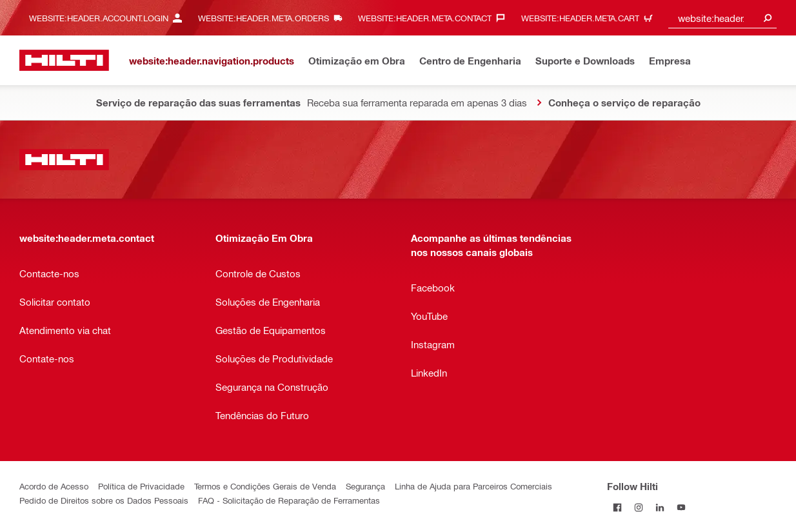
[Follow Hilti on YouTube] (682, 507)
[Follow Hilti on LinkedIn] (660, 507)
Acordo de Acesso (54, 486)
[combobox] (722, 18)
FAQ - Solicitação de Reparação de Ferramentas (289, 500)
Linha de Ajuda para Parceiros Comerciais (473, 486)
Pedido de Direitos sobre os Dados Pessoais (104, 500)
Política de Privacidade (141, 486)
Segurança (365, 486)
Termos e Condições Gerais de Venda (265, 486)
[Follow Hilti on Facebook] (618, 507)
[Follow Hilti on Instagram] (639, 507)
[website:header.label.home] (64, 60)
